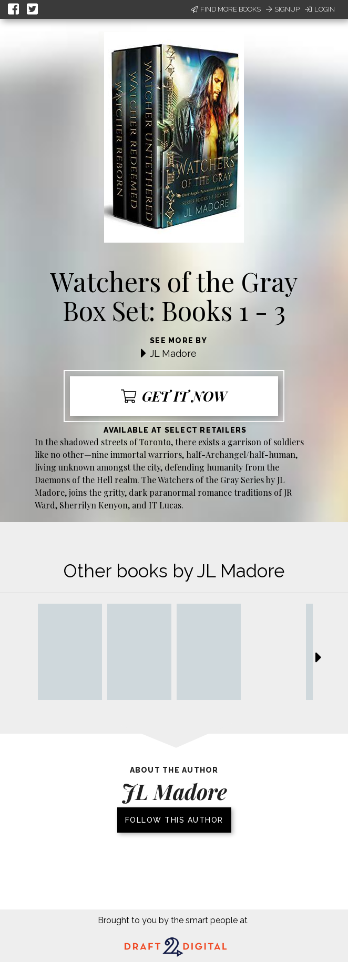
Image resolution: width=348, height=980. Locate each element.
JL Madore (173, 353)
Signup (283, 9)
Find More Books (226, 9)
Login (320, 9)
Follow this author (174, 820)
